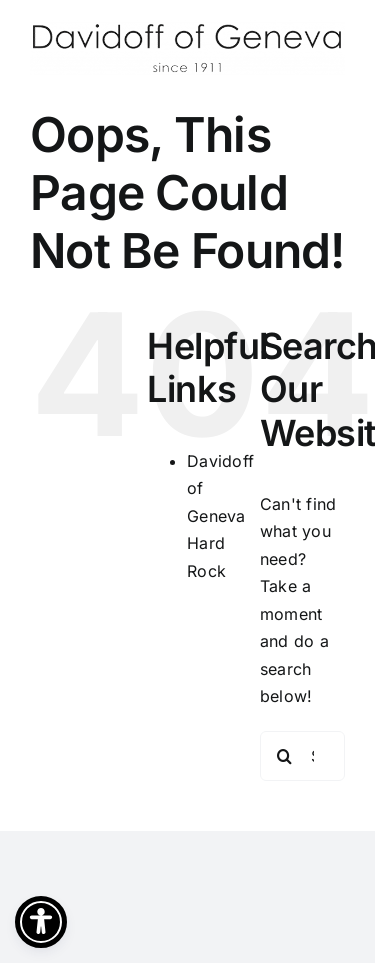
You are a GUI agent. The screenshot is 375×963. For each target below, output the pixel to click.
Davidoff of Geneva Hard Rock (220, 516)
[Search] (285, 756)
